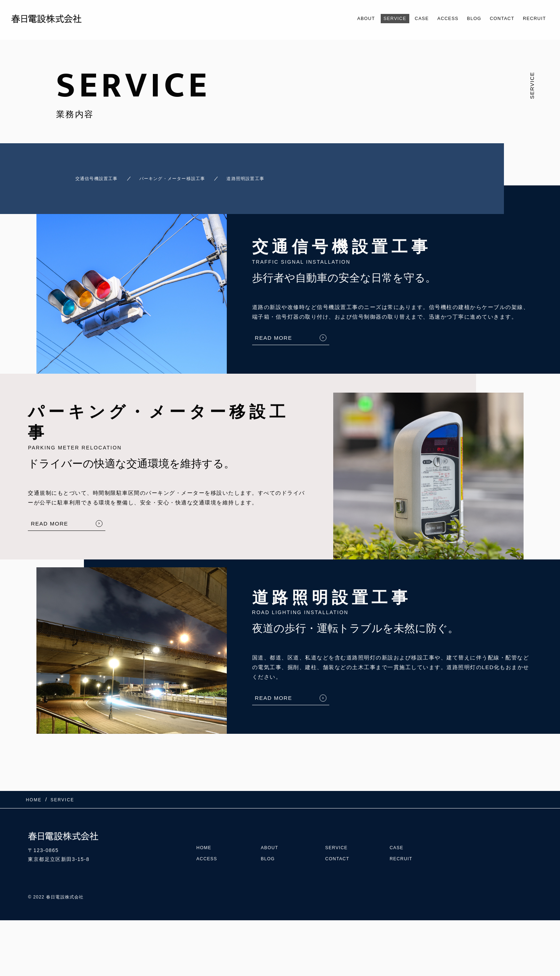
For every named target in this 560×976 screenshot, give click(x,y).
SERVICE (374, 18)
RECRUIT (532, 18)
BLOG (464, 18)
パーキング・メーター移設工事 (180, 175)
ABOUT (341, 18)
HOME (205, 833)
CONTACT (495, 18)
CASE (404, 18)
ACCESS (434, 18)
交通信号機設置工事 (85, 175)
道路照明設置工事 (271, 175)
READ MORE (274, 331)
